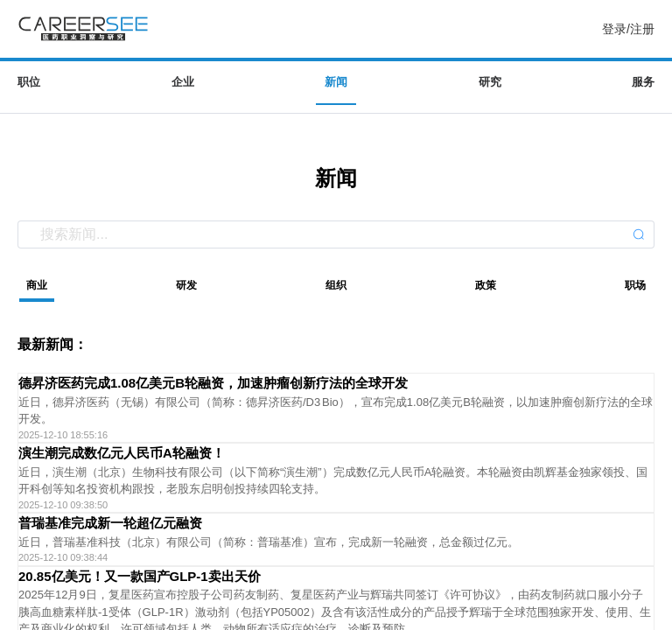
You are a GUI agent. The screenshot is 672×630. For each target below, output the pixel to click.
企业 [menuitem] (183, 82)
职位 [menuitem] (29, 82)
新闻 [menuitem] (336, 82)
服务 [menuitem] (643, 82)
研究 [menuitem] (490, 82)
